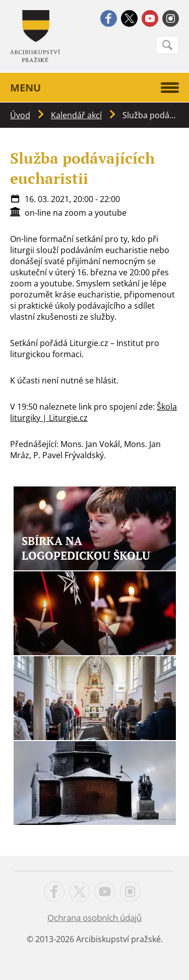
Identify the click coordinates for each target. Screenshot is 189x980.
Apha (35, 36)
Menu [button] (94, 88)
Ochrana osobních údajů (94, 918)
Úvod (20, 115)
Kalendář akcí (76, 115)
